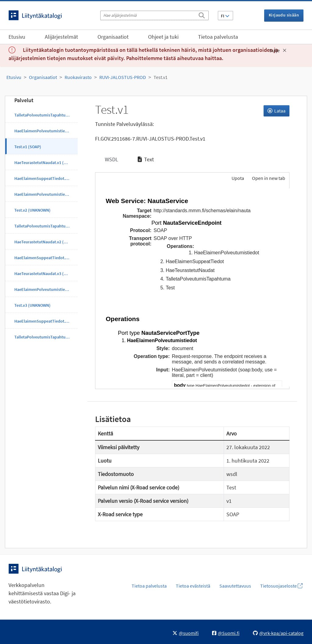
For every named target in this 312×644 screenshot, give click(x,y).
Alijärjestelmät (61, 37)
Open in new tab (269, 178)
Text (146, 159)
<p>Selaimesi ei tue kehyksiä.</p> (192, 288)
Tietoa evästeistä (193, 586)
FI (225, 16)
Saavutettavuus (235, 586)
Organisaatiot (113, 37)
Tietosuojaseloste (281, 586)
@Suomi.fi (226, 633)
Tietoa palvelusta (218, 37)
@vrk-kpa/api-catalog (278, 633)
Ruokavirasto (78, 77)
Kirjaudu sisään (284, 15)
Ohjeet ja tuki (163, 37)
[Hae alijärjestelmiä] (154, 15)
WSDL (111, 159)
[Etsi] (202, 14)
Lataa (277, 111)
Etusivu (17, 37)
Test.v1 (161, 77)
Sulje (278, 50)
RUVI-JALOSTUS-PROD (123, 77)
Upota (237, 178)
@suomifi (186, 633)
